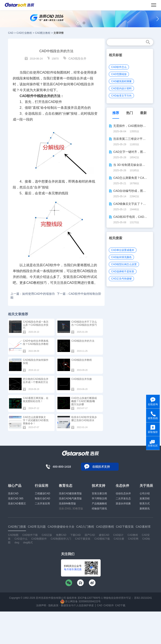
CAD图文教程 (43, 33)
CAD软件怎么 (119, 67)
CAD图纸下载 (102, 539)
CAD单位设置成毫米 (123, 250)
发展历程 (145, 499)
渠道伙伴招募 (123, 504)
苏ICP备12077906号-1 (90, 598)
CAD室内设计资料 (121, 88)
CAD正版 (47, 535)
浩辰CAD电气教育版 (70, 499)
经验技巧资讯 (99, 509)
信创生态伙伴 (123, 493)
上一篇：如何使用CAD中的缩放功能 (33, 296)
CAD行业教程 (24, 33)
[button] (78, 23)
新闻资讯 (145, 509)
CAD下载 (120, 605)
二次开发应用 (42, 504)
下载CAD (75, 535)
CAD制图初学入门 (61, 539)
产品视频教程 (99, 504)
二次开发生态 (123, 499)
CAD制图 (13, 535)
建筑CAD (104, 535)
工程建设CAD (42, 493)
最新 (143, 113)
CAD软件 (55, 102)
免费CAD (61, 535)
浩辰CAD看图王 (17, 504)
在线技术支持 (101, 467)
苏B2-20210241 (143, 598)
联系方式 (145, 504)
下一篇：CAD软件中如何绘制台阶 (79, 294)
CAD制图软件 (39, 539)
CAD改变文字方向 (121, 96)
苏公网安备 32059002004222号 (80, 601)
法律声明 (41, 605)
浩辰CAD (13, 493)
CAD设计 (118, 535)
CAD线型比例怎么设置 (124, 264)
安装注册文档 (99, 493)
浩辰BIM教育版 (67, 504)
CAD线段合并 (77, 58)
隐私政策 (53, 605)
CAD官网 (133, 539)
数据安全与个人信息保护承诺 (77, 605)
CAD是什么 (21, 539)
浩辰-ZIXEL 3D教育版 (71, 509)
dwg (17, 543)
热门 (130, 113)
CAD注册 (119, 539)
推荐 (116, 113)
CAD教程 (133, 535)
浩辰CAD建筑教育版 (70, 493)
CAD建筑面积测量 (121, 81)
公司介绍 (145, 493)
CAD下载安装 (83, 539)
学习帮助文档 (99, 499)
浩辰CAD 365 (16, 499)
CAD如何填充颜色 (121, 257)
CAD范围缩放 (119, 74)
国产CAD (90, 535)
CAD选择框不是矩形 (123, 271)
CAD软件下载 (30, 535)
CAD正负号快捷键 (121, 279)
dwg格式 (28, 543)
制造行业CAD (42, 499)
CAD (11, 33)
